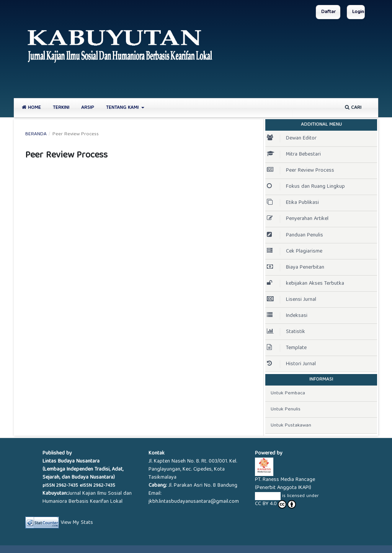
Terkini (61, 108)
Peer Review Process (301, 171)
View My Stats (77, 522)
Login (358, 12)
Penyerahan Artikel (298, 219)
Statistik (286, 332)
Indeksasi (287, 316)
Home (31, 108)
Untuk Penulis (286, 409)
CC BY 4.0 (275, 504)
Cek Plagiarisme (295, 251)
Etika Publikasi (293, 203)
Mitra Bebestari (294, 154)
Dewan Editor (292, 138)
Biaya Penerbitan (296, 267)
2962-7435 (67, 486)
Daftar (328, 12)
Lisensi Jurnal (292, 300)
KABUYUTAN (268, 496)
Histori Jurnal (291, 364)
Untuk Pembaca (288, 393)
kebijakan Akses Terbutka (306, 284)
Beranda (36, 135)
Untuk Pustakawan (291, 426)
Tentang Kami (123, 108)
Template (287, 348)
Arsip (88, 108)
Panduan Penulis (296, 235)
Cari (353, 108)
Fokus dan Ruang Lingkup (306, 187)
